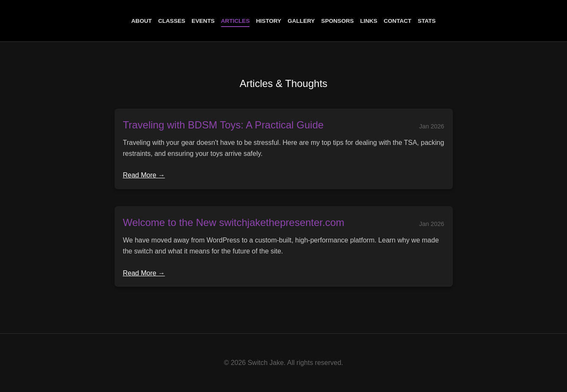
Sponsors (338, 21)
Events (203, 21)
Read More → (144, 175)
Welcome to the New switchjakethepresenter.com (234, 222)
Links (369, 21)
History (268, 21)
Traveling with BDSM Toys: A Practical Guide (223, 125)
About (142, 21)
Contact (397, 21)
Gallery (301, 21)
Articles (236, 21)
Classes (172, 21)
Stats (427, 21)
